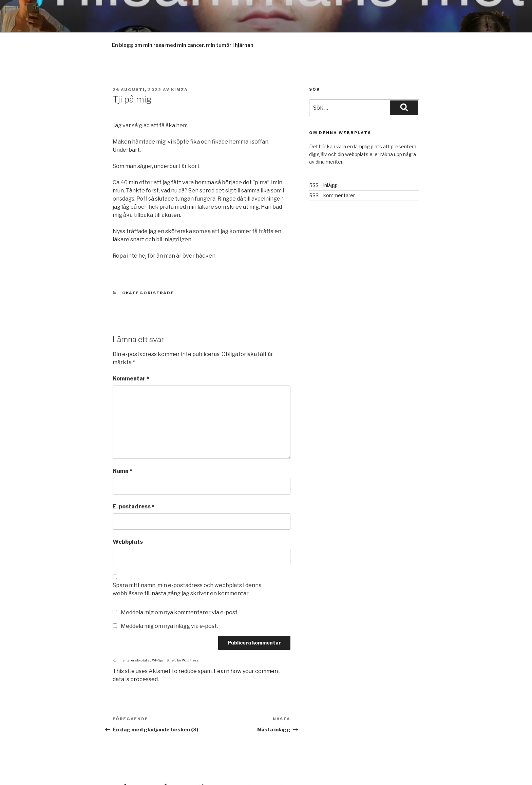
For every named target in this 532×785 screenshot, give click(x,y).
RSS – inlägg (323, 161)
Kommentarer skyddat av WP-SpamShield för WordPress (156, 636)
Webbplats (128, 517)
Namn (122, 446)
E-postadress (134, 482)
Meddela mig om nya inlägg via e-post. (169, 602)
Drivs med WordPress (268, 762)
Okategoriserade (148, 268)
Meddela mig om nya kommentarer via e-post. (180, 588)
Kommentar (131, 354)
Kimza (179, 65)
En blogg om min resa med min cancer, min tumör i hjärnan (183, 21)
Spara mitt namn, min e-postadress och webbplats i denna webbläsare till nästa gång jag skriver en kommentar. (187, 565)
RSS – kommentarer (332, 171)
